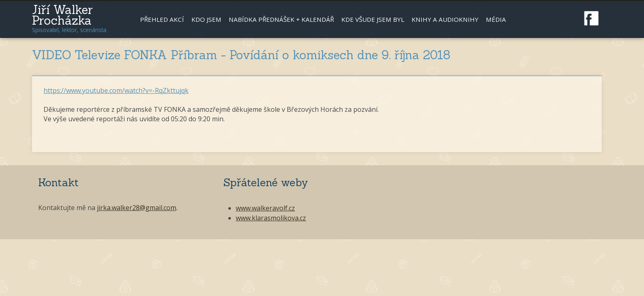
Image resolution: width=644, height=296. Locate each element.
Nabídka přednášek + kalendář (281, 19)
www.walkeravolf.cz (265, 208)
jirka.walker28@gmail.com (137, 208)
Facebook (591, 18)
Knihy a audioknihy (445, 19)
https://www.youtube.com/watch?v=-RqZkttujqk (116, 90)
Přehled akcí (162, 19)
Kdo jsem (206, 19)
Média (496, 19)
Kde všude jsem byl (373, 19)
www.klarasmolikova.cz (271, 218)
